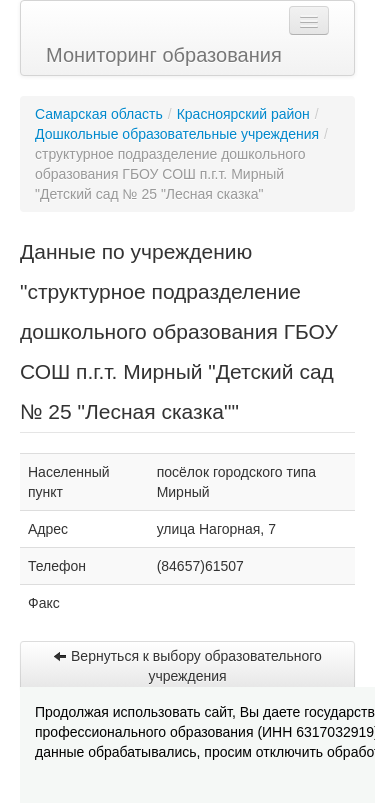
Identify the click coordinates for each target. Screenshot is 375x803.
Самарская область (99, 114)
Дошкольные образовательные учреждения (177, 134)
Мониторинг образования (164, 55)
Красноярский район (243, 114)
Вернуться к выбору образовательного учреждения (187, 666)
